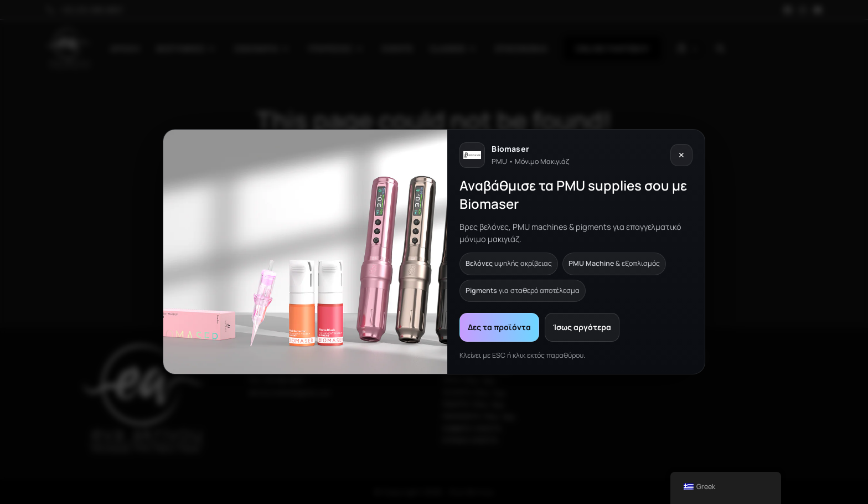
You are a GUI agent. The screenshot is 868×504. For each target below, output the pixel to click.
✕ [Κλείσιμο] (681, 155)
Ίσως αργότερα (582, 328)
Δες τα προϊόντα (499, 328)
